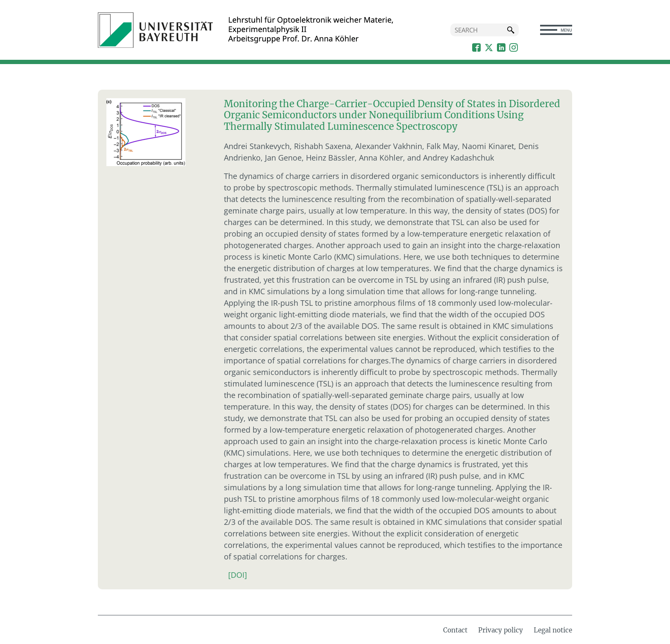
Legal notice (553, 630)
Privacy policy (501, 630)
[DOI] (238, 575)
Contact (455, 630)
